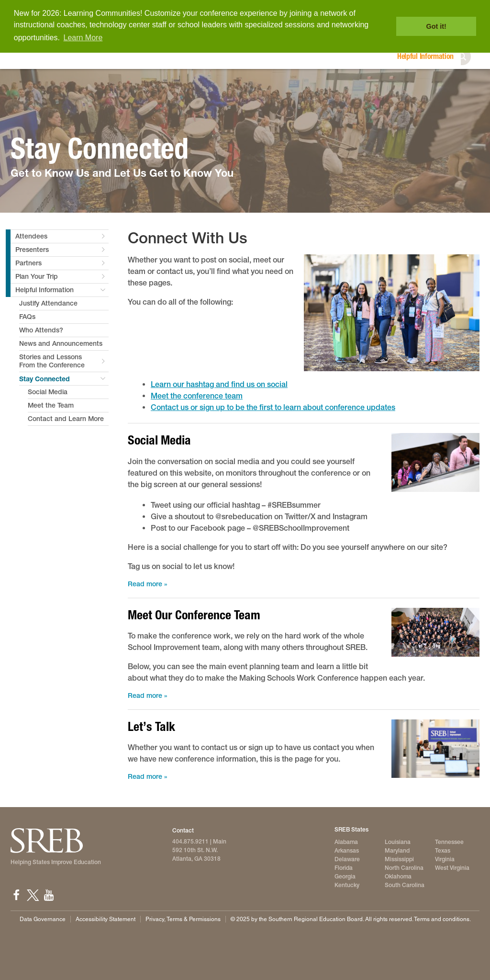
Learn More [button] (83, 38)
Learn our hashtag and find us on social (219, 384)
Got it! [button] (436, 26)
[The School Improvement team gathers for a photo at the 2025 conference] (435, 632)
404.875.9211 (190, 842)
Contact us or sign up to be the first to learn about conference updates (273, 407)
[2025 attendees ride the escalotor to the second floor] (435, 462)
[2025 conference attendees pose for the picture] (392, 313)
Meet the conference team (197, 396)
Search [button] (472, 57)
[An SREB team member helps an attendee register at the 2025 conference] (435, 749)
